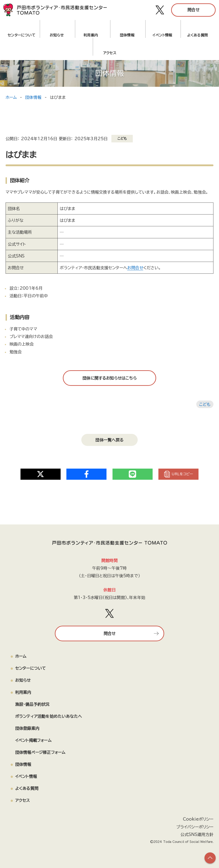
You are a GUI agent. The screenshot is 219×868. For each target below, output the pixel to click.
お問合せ (135, 268)
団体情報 (127, 35)
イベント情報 (162, 35)
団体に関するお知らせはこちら (110, 378)
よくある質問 (198, 35)
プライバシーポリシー (195, 827)
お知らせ (57, 35)
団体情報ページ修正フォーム (40, 752)
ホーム (11, 97)
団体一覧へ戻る (109, 440)
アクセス (23, 800)
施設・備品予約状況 (32, 704)
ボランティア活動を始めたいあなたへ (49, 716)
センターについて (21, 35)
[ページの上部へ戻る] (210, 858)
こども (205, 404)
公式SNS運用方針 (197, 834)
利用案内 (92, 35)
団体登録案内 (27, 728)
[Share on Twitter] (41, 473)
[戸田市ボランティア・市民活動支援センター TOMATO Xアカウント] (160, 10)
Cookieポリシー (198, 819)
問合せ (193, 10)
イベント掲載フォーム (33, 740)
